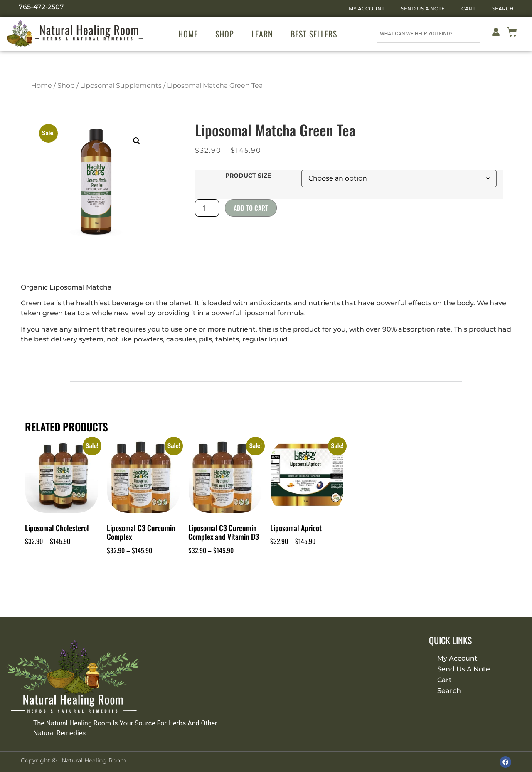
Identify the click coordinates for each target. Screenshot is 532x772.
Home (188, 34)
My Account (367, 9)
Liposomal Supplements (121, 85)
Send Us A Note (423, 9)
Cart (468, 9)
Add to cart (251, 208)
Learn (262, 34)
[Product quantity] (207, 208)
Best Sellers (314, 34)
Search (503, 9)
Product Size (248, 176)
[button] (137, 141)
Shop (225, 34)
